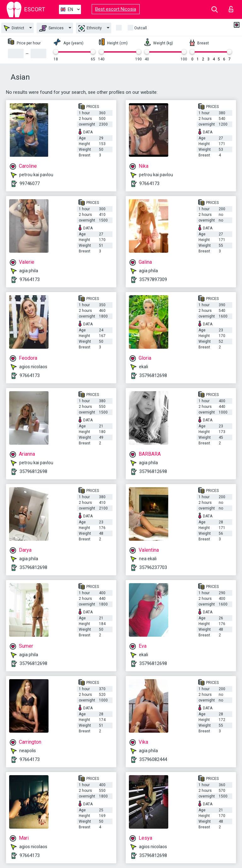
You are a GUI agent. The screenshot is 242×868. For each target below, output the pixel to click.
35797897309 (153, 279)
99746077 (30, 183)
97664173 (149, 183)
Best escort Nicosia (116, 9)
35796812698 (153, 375)
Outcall (141, 28)
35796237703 (153, 567)
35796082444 (153, 759)
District (14, 28)
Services (51, 28)
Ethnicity (90, 28)
